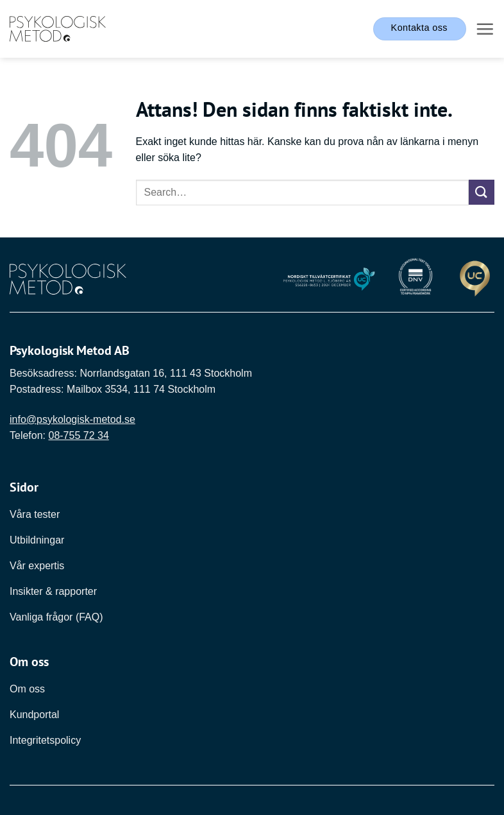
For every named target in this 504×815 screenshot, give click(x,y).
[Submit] (482, 192)
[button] (485, 29)
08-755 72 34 (78, 435)
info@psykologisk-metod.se (72, 419)
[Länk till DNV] (416, 279)
